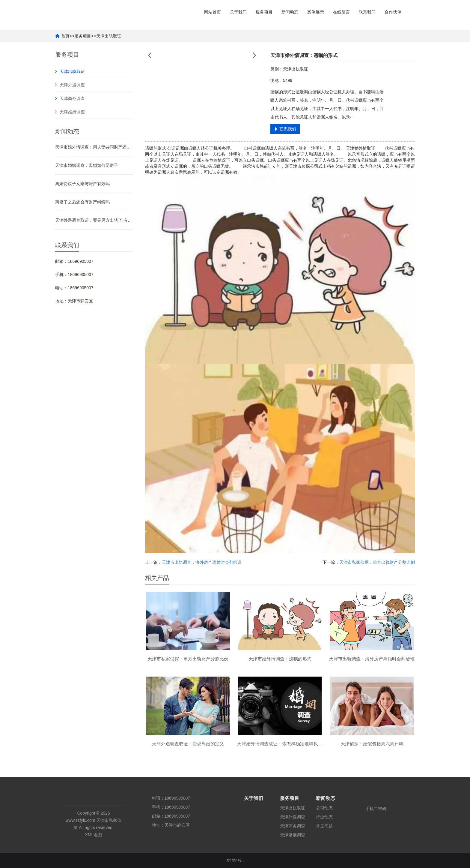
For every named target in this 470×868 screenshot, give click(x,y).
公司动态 (324, 808)
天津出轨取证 (109, 36)
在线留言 (341, 12)
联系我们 (367, 12)
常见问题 (324, 826)
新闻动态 (290, 12)
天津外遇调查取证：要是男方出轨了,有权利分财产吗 (94, 220)
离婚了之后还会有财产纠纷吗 (82, 202)
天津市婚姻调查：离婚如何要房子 (87, 165)
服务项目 (264, 12)
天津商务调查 (72, 98)
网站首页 (213, 12)
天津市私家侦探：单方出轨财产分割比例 (377, 562)
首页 (65, 36)
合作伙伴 (393, 12)
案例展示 (316, 12)
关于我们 (238, 12)
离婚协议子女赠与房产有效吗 (82, 184)
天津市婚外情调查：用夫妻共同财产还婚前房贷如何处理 (94, 147)
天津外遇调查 (72, 85)
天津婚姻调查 (72, 112)
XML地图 (94, 835)
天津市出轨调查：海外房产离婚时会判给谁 (202, 562)
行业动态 (324, 817)
